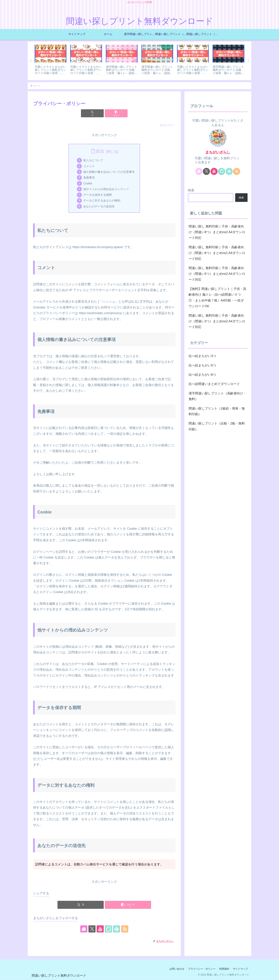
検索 (191, 190)
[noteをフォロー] (108, 929)
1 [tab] (134, 82)
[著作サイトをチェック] (84, 929)
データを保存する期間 (98, 195)
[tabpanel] (51, 60)
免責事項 (89, 178)
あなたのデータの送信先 (99, 206)
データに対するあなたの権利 (102, 201)
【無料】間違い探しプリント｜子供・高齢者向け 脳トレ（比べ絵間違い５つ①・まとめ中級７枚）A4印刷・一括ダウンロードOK (217, 298)
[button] (116, 113)
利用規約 (224, 969)
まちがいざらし (218, 152)
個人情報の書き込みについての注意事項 (109, 172)
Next (249, 61)
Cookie (88, 183)
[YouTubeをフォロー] (100, 929)
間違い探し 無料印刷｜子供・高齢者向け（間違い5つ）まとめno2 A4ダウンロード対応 (217, 274)
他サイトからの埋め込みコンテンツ (106, 189)
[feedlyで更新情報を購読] (117, 929)
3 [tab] (145, 82)
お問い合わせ (177, 969)
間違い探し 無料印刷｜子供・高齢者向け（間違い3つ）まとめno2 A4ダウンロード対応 (217, 321)
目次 (100, 151)
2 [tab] (139, 82)
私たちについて (93, 160)
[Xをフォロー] (92, 929)
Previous (30, 61)
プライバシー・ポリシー (202, 969)
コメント (89, 166)
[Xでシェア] (92, 113)
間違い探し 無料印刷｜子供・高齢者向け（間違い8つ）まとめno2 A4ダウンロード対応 (217, 232)
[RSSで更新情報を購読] (125, 929)
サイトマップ (240, 969)
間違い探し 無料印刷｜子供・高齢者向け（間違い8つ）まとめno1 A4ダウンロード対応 (217, 253)
